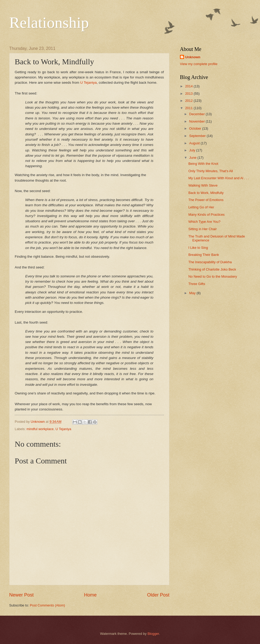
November (197, 121)
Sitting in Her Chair (202, 229)
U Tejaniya (88, 83)
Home (90, 595)
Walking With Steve (203, 185)
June (193, 158)
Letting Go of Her (201, 207)
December (197, 114)
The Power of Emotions (206, 200)
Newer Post (21, 595)
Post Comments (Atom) (48, 605)
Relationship (49, 23)
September (198, 136)
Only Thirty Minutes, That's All (210, 171)
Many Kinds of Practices (206, 215)
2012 (189, 101)
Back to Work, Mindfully (206, 193)
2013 (189, 94)
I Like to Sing (198, 248)
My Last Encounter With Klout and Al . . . (219, 178)
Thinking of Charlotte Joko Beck (212, 269)
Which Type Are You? (204, 222)
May (193, 293)
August (195, 143)
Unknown (193, 57)
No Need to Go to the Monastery (213, 276)
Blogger (153, 634)
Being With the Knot (203, 164)
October (196, 128)
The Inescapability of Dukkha (210, 262)
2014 (189, 86)
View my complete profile (199, 64)
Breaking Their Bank (204, 255)
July (193, 150)
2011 (189, 108)
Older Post (158, 595)
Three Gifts (197, 284)
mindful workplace (40, 429)
